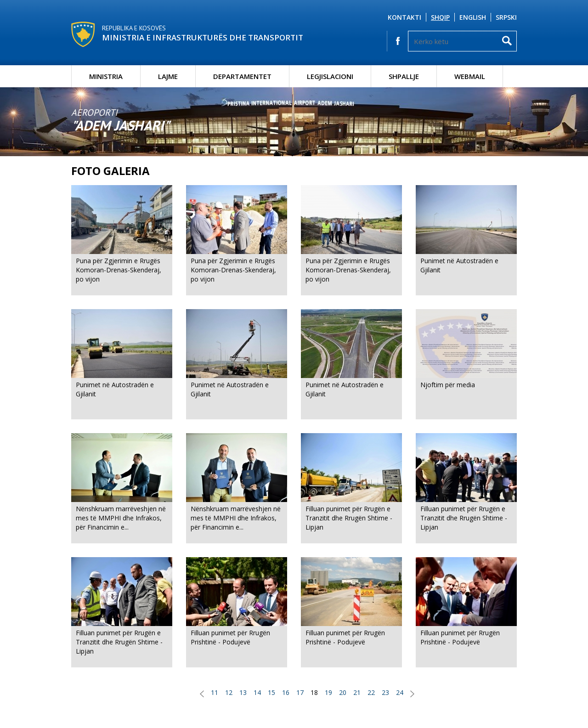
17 (300, 692)
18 (314, 692)
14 (257, 692)
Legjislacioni (330, 76)
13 (243, 692)
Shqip (440, 17)
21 (357, 692)
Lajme (168, 76)
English (473, 17)
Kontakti (404, 17)
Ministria (106, 76)
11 (215, 692)
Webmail (470, 76)
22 (371, 692)
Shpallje (404, 76)
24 (400, 692)
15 (271, 692)
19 (328, 692)
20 (343, 692)
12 (229, 692)
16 (286, 692)
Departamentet (242, 76)
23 (385, 692)
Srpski (506, 17)
